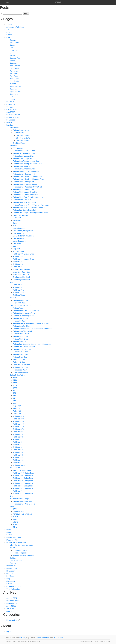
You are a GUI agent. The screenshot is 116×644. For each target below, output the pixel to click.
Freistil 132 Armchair (21, 215)
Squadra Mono (15, 86)
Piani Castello (15, 66)
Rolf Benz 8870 (19, 429)
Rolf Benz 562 (18, 262)
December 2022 (12, 603)
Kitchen (9, 535)
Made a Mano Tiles (14, 537)
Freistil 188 (17, 414)
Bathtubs (13, 558)
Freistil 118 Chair (19, 362)
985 (14, 403)
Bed (11, 282)
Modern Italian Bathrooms (16, 543)
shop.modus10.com (42, 638)
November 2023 (12, 601)
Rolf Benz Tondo (19, 295)
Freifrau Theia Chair (20, 357)
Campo (12, 45)
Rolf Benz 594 (18, 264)
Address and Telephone (15, 27)
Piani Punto (14, 76)
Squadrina (13, 89)
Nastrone (13, 63)
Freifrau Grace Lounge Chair (23, 156)
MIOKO (16, 522)
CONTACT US (12, 110)
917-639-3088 (58, 638)
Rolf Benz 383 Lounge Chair (23, 254)
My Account (11, 566)
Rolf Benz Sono (19, 293)
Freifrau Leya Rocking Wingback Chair (27, 164)
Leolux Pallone (18, 233)
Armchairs (14, 146)
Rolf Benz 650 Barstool (22, 365)
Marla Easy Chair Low (21, 275)
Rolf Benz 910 (18, 434)
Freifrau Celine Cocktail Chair (24, 153)
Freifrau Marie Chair (20, 336)
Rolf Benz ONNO (19, 465)
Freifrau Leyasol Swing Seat (23, 182)
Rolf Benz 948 (18, 458)
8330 (15, 378)
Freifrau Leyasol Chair (21, 334)
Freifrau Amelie (19, 308)
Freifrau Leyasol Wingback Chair (25, 184)
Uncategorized (12, 620)
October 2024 (12, 598)
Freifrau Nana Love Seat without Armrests (29, 208)
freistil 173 (17, 220)
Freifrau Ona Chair (20, 370)
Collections (11, 104)
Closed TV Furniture (14, 586)
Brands (9, 35)
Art (8, 30)
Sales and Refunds (86, 641)
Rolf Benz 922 (18, 439)
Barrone (13, 40)
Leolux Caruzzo (19, 228)
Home (9, 530)
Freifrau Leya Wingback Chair (24, 169)
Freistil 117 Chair (19, 360)
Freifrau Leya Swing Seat (22, 166)
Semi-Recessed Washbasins (24, 555)
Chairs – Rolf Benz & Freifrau (21, 305)
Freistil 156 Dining (20, 303)
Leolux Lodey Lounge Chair (23, 231)
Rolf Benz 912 (18, 437)
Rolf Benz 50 (18, 285)
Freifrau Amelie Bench (21, 300)
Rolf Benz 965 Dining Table (23, 488)
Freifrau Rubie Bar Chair (22, 349)
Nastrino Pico (15, 58)
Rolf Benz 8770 (19, 427)
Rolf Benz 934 (18, 452)
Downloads (11, 120)
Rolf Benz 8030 (19, 419)
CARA (15, 509)
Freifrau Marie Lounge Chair (23, 189)
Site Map (107, 641)
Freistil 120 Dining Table (22, 470)
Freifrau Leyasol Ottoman (22, 130)
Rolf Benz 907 (18, 287)
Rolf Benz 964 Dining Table (23, 486)
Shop (8, 579)
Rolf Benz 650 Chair (20, 367)
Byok (8, 37)
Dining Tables (15, 468)
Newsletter (11, 571)
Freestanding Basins (21, 553)
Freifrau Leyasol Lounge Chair (24, 174)
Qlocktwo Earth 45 (23, 138)
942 (14, 398)
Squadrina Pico (15, 92)
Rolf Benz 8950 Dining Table (23, 473)
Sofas (12, 506)
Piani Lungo (14, 68)
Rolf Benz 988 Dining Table (23, 494)
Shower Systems (16, 561)
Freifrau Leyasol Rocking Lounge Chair (27, 177)
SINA (15, 527)
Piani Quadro (14, 79)
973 (14, 401)
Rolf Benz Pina (18, 290)
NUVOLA (16, 525)
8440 (15, 380)
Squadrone (14, 94)
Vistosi (9, 584)
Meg (14, 246)
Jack (15, 223)
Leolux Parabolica (20, 241)
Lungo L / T (14, 50)
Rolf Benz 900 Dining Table (23, 476)
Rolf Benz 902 (18, 432)
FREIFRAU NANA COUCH (22, 514)
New (11, 496)
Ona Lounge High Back (22, 277)
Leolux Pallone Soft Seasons (24, 236)
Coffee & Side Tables (17, 375)
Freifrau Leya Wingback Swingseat (26, 171)
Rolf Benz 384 (18, 256)
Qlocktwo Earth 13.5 (24, 135)
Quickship (10, 574)
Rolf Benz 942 (18, 455)
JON (14, 226)
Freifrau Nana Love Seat (22, 200)
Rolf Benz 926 (18, 442)
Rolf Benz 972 (18, 463)
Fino (11, 48)
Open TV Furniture (13, 589)
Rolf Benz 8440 (19, 424)
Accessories (14, 128)
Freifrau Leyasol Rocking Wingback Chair (28, 179)
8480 (15, 383)
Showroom (11, 581)
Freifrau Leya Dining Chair (23, 331)
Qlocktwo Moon (19, 143)
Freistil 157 (17, 409)
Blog (8, 32)
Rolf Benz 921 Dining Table (23, 478)
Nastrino (13, 55)
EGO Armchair (18, 148)
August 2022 (11, 606)
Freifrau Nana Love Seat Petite (24, 202)
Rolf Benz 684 (18, 267)
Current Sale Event (13, 115)
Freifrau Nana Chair (20, 342)
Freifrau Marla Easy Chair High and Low (28, 197)
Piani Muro (14, 74)
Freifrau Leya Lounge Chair (23, 159)
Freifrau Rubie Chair (20, 352)
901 (14, 391)
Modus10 (22, 638)
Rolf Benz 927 (18, 445)
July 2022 (10, 609)
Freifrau (9, 122)
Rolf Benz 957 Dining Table (23, 483)
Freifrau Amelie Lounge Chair (24, 151)
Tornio (12, 97)
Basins (12, 548)
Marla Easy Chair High (21, 272)
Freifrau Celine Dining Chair (23, 316)
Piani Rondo (14, 81)
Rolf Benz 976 (18, 491)
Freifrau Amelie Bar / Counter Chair (26, 311)
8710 (15, 385)
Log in (9, 632)
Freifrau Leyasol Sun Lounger (24, 504)
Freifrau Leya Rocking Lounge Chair (26, 161)
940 (14, 396)
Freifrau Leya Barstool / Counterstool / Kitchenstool (32, 329)
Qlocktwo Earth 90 (23, 141)
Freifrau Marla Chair (20, 339)
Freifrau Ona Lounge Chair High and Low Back (30, 213)
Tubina (12, 99)
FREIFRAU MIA (18, 512)
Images (9, 532)
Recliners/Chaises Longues (20, 499)
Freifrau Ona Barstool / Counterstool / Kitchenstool (32, 344)
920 (14, 393)
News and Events (13, 568)
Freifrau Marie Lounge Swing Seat (26, 195)
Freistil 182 (17, 411)
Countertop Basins (20, 550)
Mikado (12, 53)
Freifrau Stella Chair (20, 354)
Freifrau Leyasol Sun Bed (22, 501)
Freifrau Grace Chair (20, 318)
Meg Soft (16, 249)
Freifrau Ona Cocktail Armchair (25, 210)
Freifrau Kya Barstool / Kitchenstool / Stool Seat (31, 324)
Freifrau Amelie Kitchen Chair (24, 313)
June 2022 (10, 611)
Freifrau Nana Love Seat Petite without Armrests (31, 205)
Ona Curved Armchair (21, 372)
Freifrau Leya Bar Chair (21, 326)
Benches (13, 298)
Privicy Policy (98, 641)
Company (10, 107)
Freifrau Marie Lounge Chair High (25, 192)
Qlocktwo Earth (19, 133)
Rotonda (13, 84)
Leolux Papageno (19, 238)
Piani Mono (14, 71)
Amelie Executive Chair (22, 269)
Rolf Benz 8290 (19, 421)
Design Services (12, 117)
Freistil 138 (17, 218)
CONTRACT (11, 112)
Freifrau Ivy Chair (19, 321)
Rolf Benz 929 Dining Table (23, 481)
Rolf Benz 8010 (19, 416)
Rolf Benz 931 (18, 447)
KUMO (15, 517)
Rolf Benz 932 (18, 450)
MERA (15, 519)
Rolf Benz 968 (18, 460)
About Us (10, 25)
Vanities (13, 563)
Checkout (10, 102)
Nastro (12, 61)
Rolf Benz (10, 576)
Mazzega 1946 (12, 540)
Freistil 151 (17, 406)
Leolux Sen (17, 244)
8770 (15, 388)
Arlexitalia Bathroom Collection (21, 545)
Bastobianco (14, 43)
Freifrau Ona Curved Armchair (24, 347)
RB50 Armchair (19, 251)
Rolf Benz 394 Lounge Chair (23, 259)
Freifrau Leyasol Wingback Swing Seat (27, 187)
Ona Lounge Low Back (21, 280)
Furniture (10, 125)
